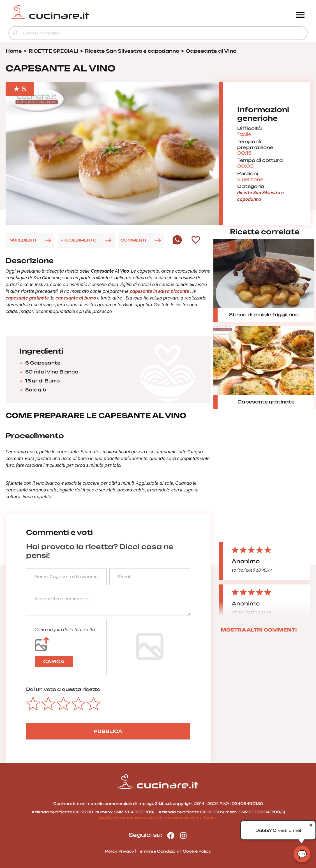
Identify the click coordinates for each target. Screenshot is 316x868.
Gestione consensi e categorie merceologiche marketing (158, 817)
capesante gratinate (27, 298)
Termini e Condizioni (158, 851)
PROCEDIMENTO (79, 240)
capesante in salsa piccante (160, 291)
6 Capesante (43, 363)
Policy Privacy (120, 851)
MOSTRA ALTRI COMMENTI (259, 630)
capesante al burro (75, 298)
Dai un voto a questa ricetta (63, 689)
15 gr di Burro (42, 381)
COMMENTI (133, 240)
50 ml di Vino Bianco (52, 372)
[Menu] (300, 15)
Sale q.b (36, 390)
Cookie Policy (197, 851)
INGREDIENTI (22, 240)
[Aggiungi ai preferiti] (196, 240)
